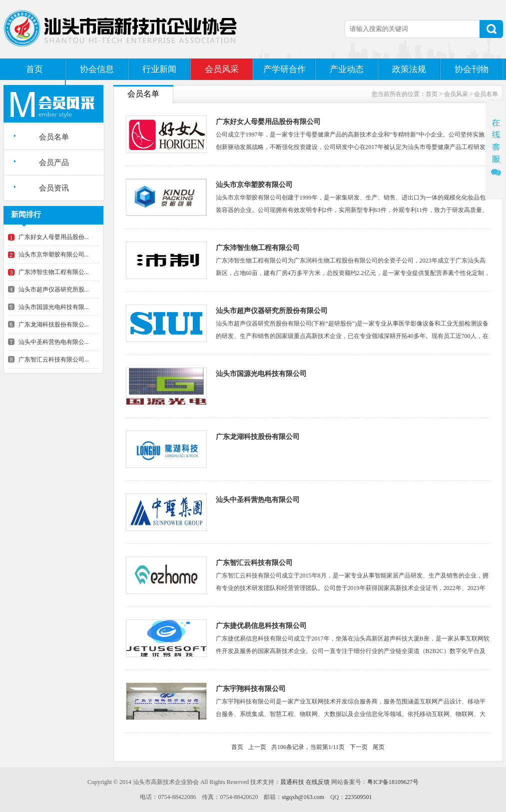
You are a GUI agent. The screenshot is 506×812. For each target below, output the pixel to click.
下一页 (359, 747)
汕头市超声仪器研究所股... (54, 289)
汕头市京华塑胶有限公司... (54, 254)
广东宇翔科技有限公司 (251, 689)
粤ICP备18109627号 (393, 782)
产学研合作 (284, 69)
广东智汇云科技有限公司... (54, 359)
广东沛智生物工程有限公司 (258, 248)
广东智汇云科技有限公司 (254, 563)
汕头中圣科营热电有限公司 (258, 500)
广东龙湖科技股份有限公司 (258, 437)
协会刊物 (472, 69)
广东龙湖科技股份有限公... (54, 324)
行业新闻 (159, 69)
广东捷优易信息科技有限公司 (261, 626)
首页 (34, 69)
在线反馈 (318, 782)
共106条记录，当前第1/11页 (308, 747)
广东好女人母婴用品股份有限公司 (268, 122)
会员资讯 (54, 188)
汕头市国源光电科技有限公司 (261, 374)
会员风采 (222, 69)
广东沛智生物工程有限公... (54, 272)
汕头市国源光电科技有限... (54, 307)
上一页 (257, 747)
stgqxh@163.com (303, 797)
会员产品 (54, 162)
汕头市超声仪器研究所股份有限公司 (272, 311)
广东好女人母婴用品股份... (54, 237)
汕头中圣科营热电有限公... (54, 342)
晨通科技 (292, 782)
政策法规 (409, 69)
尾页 (379, 747)
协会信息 (97, 69)
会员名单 (54, 137)
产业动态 (347, 69)
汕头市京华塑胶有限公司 (254, 185)
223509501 (359, 797)
